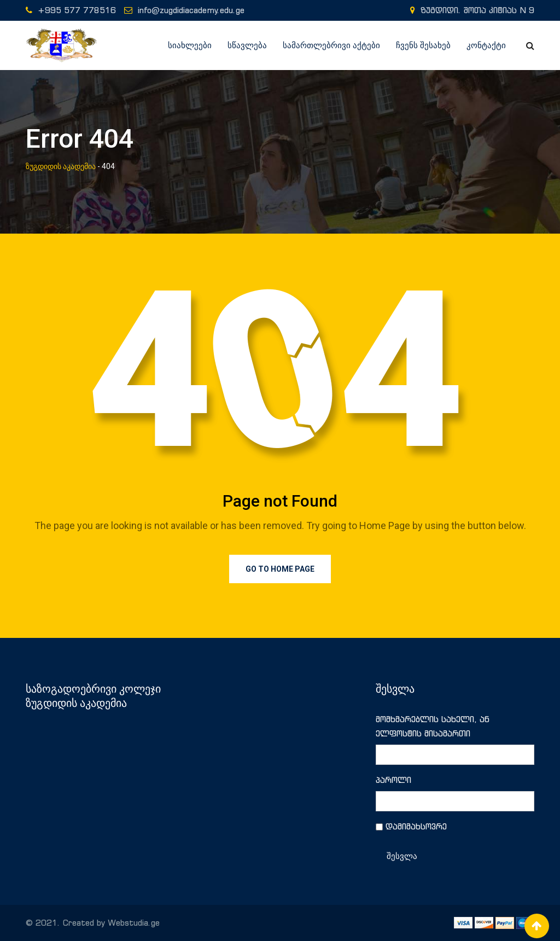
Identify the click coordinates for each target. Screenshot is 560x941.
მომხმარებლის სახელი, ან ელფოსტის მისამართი (433, 726)
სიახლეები (190, 45)
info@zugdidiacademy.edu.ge (191, 10)
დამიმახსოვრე (416, 826)
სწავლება (247, 45)
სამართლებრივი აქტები (331, 45)
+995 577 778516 (77, 10)
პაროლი (393, 780)
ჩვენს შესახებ (423, 45)
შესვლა (402, 856)
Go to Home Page (280, 569)
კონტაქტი (486, 45)
